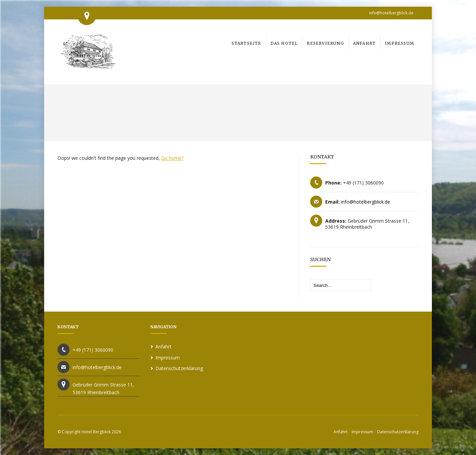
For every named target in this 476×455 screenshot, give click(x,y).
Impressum (168, 358)
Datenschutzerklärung (179, 368)
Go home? (172, 158)
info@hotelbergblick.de (391, 13)
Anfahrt (163, 347)
